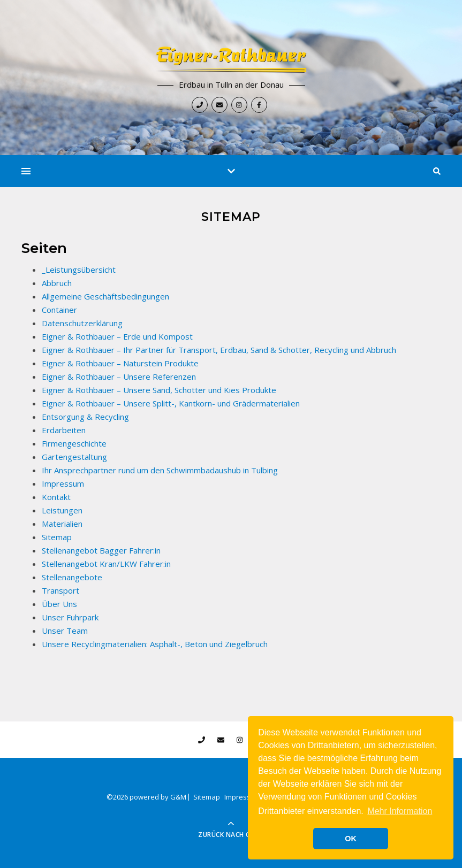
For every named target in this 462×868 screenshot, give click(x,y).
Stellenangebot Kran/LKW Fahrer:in (106, 564)
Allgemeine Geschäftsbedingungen (105, 296)
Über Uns (59, 604)
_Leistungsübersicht (79, 270)
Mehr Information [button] (400, 811)
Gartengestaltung (74, 457)
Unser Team (65, 631)
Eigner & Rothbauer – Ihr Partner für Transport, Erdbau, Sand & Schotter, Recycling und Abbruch (219, 350)
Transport (60, 590)
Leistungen (62, 510)
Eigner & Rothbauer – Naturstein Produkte (120, 363)
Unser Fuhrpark (70, 617)
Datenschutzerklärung (82, 323)
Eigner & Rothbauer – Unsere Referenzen (119, 377)
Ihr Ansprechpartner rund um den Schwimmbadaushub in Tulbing (160, 470)
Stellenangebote (72, 577)
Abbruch (57, 283)
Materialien (62, 524)
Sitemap (57, 537)
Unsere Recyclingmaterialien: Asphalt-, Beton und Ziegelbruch (155, 644)
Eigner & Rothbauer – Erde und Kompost (117, 336)
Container (59, 310)
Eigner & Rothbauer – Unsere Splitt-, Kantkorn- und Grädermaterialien (171, 403)
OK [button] (351, 839)
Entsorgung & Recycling (85, 417)
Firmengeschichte (74, 443)
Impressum (63, 483)
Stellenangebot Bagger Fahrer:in (101, 550)
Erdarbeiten (64, 430)
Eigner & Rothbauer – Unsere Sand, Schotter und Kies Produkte (159, 390)
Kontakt (56, 497)
